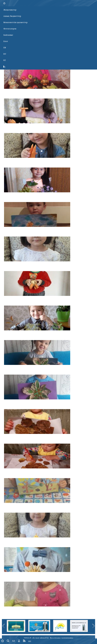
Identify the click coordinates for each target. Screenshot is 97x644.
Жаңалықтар (10, 10)
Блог (6, 41)
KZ (5, 60)
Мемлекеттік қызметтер (15, 22)
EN (5, 47)
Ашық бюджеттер (12, 16)
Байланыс (8, 35)
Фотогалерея (10, 29)
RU (5, 54)
